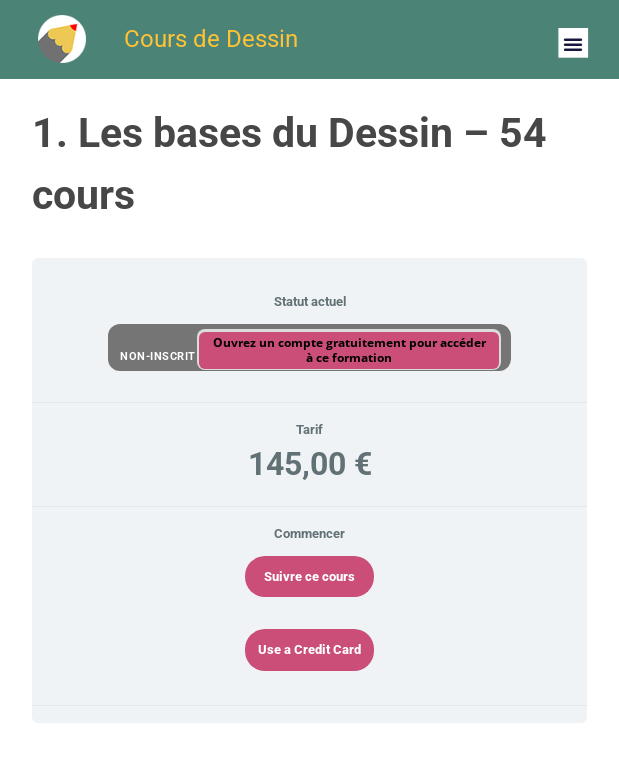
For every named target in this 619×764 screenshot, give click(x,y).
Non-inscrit (159, 355)
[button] (573, 43)
